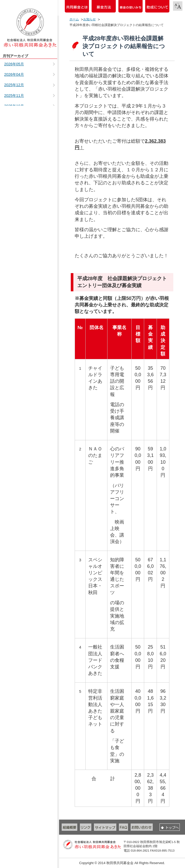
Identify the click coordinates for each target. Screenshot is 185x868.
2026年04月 (14, 74)
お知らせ (90, 19)
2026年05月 (14, 64)
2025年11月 (14, 96)
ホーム (74, 19)
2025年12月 (14, 85)
